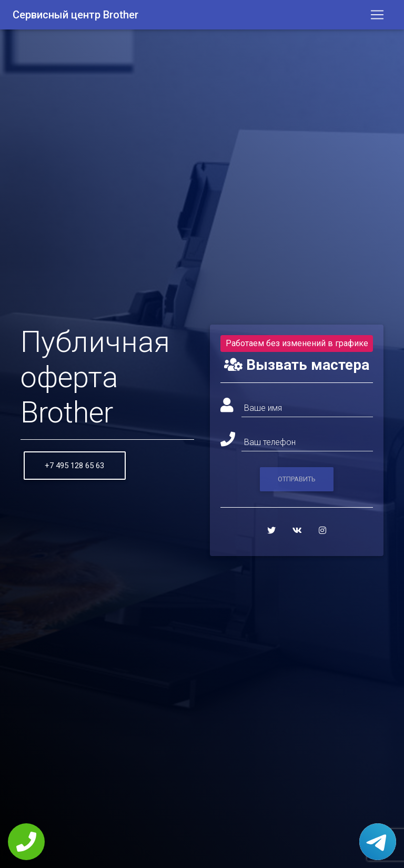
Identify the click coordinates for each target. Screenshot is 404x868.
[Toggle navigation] (377, 17)
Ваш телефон (270, 442)
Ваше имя (263, 408)
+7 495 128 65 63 (74, 466)
